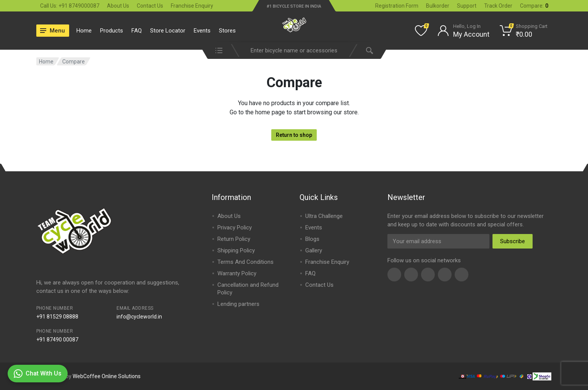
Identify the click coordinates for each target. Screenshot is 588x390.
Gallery (314, 250)
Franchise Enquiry (192, 6)
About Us (118, 6)
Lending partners (238, 304)
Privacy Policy (235, 227)
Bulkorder (438, 6)
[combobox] (294, 50)
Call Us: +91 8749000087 (70, 6)
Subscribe (513, 241)
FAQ (137, 31)
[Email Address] (438, 241)
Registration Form (397, 6)
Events (202, 31)
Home (84, 31)
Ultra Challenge (324, 216)
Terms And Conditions (245, 262)
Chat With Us (38, 374)
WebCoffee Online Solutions (107, 376)
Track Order (498, 6)
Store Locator (168, 31)
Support (467, 6)
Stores (227, 31)
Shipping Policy (236, 250)
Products (112, 31)
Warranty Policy (237, 273)
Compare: (534, 6)
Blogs (312, 239)
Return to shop (294, 135)
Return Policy (234, 239)
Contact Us (150, 6)
